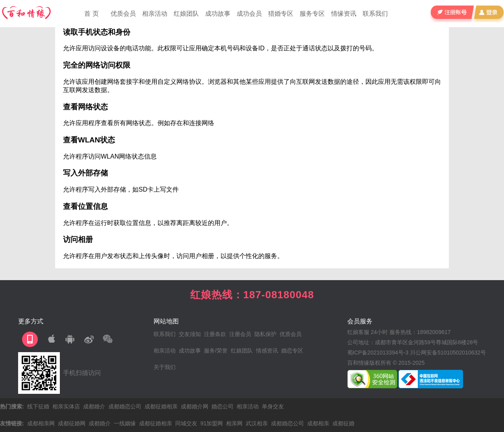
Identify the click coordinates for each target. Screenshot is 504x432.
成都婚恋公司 (125, 406)
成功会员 (249, 14)
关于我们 (165, 367)
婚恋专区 (292, 351)
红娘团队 (186, 14)
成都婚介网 (195, 406)
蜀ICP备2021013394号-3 (378, 353)
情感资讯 (267, 351)
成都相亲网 (41, 423)
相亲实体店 (66, 406)
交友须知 (190, 334)
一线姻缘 (125, 423)
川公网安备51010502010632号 (448, 353)
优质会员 (123, 14)
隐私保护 (265, 334)
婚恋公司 (222, 406)
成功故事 (218, 14)
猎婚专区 (281, 14)
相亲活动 (155, 14)
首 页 (91, 14)
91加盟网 (212, 423)
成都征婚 (343, 423)
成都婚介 (94, 406)
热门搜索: (12, 406)
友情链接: (12, 423)
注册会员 (240, 334)
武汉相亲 (257, 423)
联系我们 (375, 14)
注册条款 (215, 334)
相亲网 (234, 423)
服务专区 (312, 14)
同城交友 (186, 423)
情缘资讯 (344, 14)
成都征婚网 (72, 423)
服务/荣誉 (216, 351)
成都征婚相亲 (161, 406)
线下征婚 (38, 406)
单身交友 (273, 406)
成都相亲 (318, 423)
